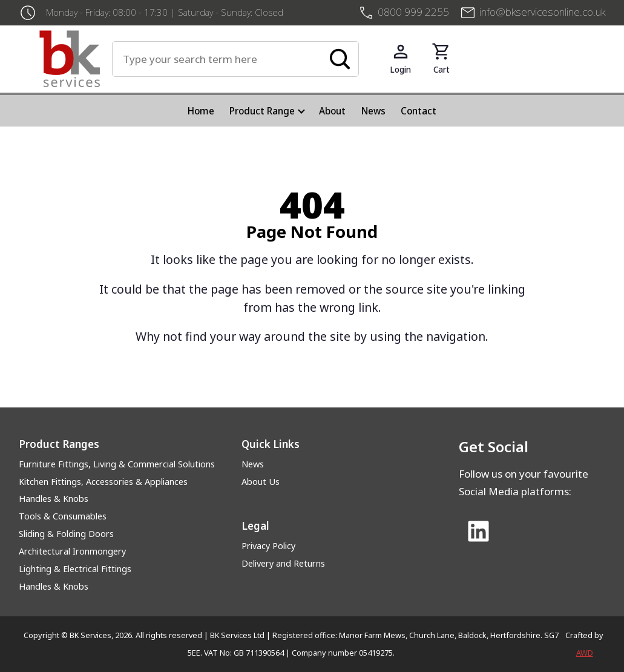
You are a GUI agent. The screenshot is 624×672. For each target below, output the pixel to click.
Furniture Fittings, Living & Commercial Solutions (117, 464)
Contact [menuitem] (419, 111)
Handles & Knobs (54, 499)
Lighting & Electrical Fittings (75, 569)
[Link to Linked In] (479, 532)
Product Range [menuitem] (262, 111)
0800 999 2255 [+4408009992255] (413, 12)
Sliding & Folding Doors (66, 534)
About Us (261, 482)
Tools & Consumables (63, 516)
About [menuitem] (332, 111)
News (253, 464)
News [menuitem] (373, 111)
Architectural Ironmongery (72, 551)
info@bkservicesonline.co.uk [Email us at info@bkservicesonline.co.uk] (542, 12)
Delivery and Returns (283, 563)
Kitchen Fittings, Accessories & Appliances (103, 482)
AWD (585, 653)
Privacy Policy (268, 546)
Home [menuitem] (201, 111)
